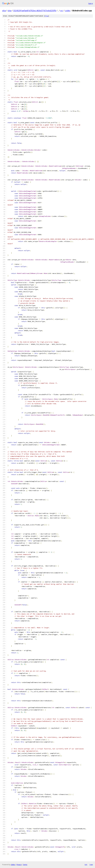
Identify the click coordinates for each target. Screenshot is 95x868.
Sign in (91, 3)
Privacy (19, 865)
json (91, 865)
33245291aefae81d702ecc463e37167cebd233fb (35, 11)
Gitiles (13, 865)
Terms (25, 865)
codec (68, 11)
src (62, 11)
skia (4, 11)
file (47, 16)
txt (86, 865)
